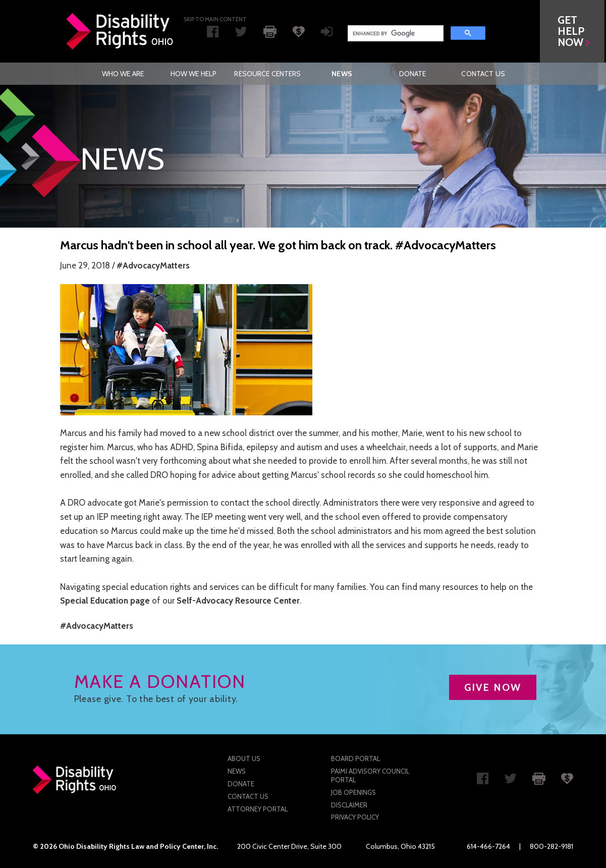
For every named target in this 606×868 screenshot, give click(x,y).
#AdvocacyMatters (153, 265)
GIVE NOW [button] (493, 687)
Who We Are (123, 74)
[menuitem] (123, 74)
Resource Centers (267, 74)
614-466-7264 (488, 846)
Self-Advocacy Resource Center (238, 601)
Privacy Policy (355, 817)
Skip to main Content (215, 19)
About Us (244, 758)
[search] (395, 33)
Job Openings (353, 792)
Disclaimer (349, 805)
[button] (574, 31)
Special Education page (105, 601)
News (342, 74)
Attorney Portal (258, 809)
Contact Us (483, 74)
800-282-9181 (552, 846)
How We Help (194, 74)
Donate (413, 74)
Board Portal (355, 758)
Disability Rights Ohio (120, 31)
